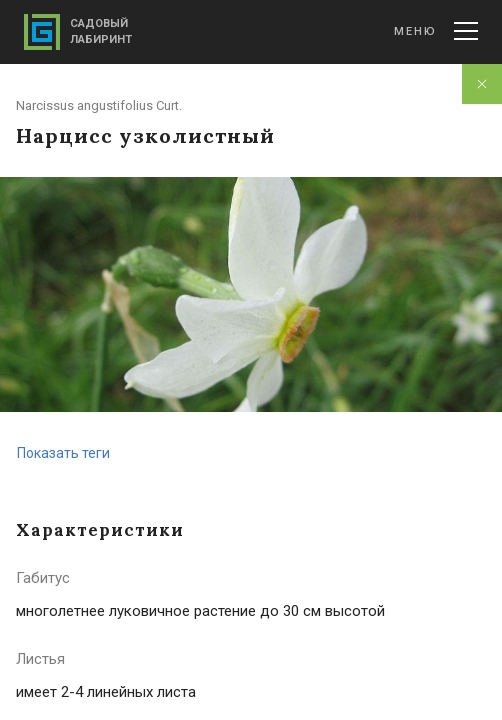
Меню (436, 31)
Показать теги (63, 453)
